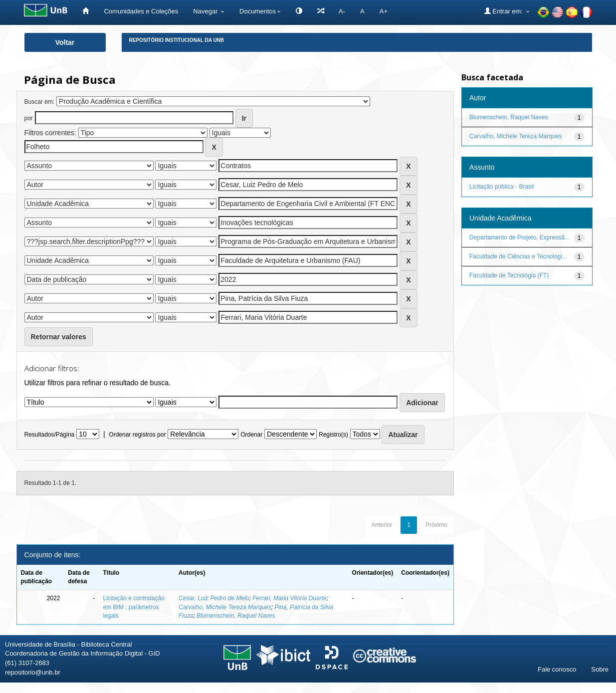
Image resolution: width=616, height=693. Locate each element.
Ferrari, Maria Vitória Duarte (290, 598)
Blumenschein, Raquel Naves (236, 616)
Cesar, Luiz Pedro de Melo (214, 598)
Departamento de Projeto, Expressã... (519, 237)
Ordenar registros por (137, 435)
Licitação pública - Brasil (502, 187)
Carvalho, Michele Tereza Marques (225, 607)
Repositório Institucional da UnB (177, 40)
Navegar (209, 11)
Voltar (65, 42)
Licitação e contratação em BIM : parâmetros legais (133, 607)
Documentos (260, 11)
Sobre (600, 669)
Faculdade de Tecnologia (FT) (509, 275)
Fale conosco (557, 669)
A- (342, 11)
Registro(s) (333, 435)
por (29, 118)
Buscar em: (40, 102)
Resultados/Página (50, 435)
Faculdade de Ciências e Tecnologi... (518, 256)
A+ (384, 11)
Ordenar (251, 435)
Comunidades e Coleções (141, 11)
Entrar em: (507, 11)
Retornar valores (59, 337)
